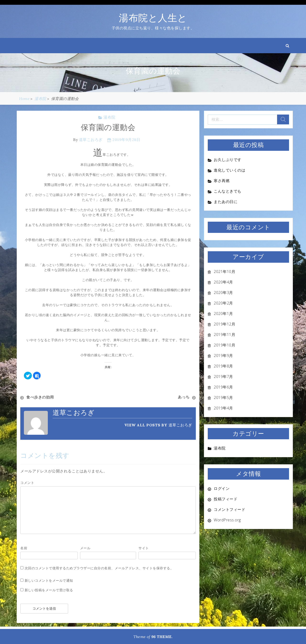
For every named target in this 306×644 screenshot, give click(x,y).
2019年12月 (224, 324)
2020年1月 (223, 314)
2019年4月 (223, 408)
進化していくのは (229, 170)
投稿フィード (226, 499)
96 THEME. (162, 636)
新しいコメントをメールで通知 (49, 580)
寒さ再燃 (222, 181)
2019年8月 (223, 366)
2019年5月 (223, 398)
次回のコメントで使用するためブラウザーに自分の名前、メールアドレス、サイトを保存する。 (99, 568)
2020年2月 (223, 303)
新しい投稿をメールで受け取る (49, 590)
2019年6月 (223, 387)
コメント (27, 482)
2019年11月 (224, 335)
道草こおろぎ (91, 140)
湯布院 (109, 117)
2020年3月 (223, 293)
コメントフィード (229, 509)
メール (85, 548)
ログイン (222, 488)
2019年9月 (223, 356)
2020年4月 (223, 282)
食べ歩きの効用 (40, 397)
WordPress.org (227, 520)
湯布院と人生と (153, 18)
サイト (144, 548)
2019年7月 (223, 377)
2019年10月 (224, 345)
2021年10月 (224, 272)
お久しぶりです (228, 160)
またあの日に (226, 202)
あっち (184, 397)
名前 (24, 548)
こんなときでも (228, 191)
